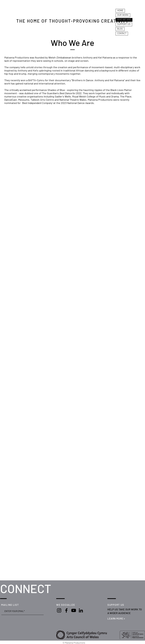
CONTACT (122, 34)
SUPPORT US (124, 24)
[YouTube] (74, 610)
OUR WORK (123, 15)
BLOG (120, 29)
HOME (120, 11)
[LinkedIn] (81, 610)
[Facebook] (66, 610)
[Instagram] (59, 610)
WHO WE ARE (124, 20)
